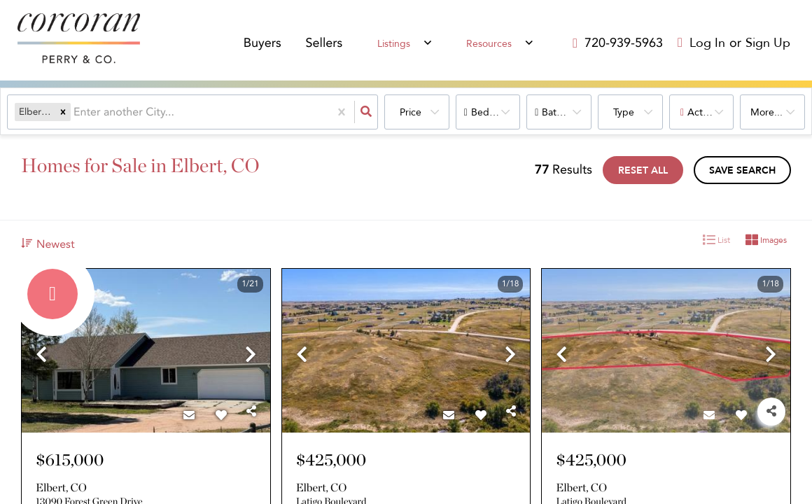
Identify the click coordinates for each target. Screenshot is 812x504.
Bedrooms (494, 112)
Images (766, 240)
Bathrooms (566, 112)
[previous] (41, 356)
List (716, 240)
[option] (146, 351)
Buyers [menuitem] (266, 44)
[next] (251, 356)
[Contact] (189, 416)
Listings (395, 44)
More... (766, 112)
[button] (63, 112)
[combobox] (75, 112)
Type (624, 112)
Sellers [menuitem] (328, 44)
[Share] (251, 412)
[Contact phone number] (624, 43)
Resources (489, 44)
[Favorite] (221, 416)
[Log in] (701, 44)
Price (411, 112)
